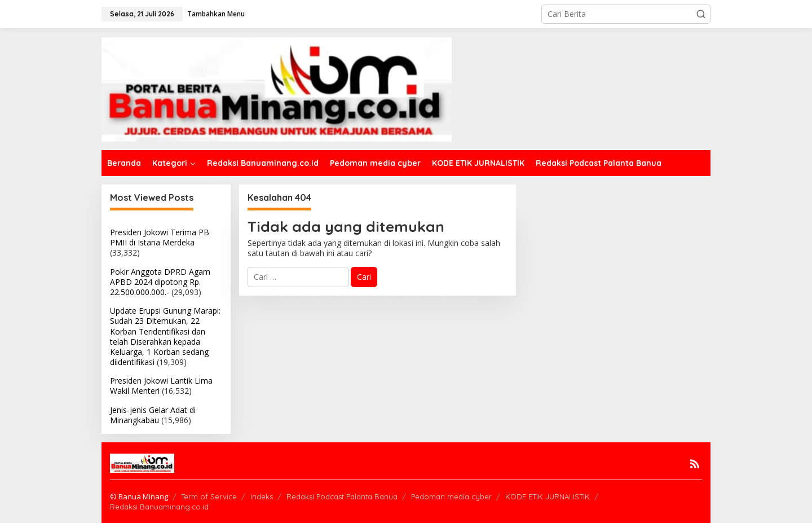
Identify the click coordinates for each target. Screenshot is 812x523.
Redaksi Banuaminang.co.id (159, 507)
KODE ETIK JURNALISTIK (548, 496)
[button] (701, 14)
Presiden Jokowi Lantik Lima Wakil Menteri (161, 386)
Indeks (262, 496)
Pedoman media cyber (451, 496)
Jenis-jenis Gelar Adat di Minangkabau (153, 415)
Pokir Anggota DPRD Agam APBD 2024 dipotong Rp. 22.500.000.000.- (160, 282)
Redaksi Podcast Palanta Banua (342, 496)
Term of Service (209, 496)
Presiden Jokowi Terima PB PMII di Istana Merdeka (160, 237)
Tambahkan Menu (216, 14)
